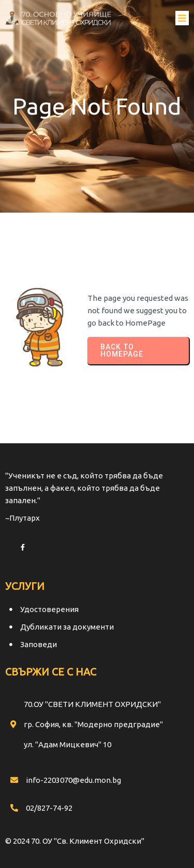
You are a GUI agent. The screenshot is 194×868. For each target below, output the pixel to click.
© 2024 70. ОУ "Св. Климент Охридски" (75, 841)
